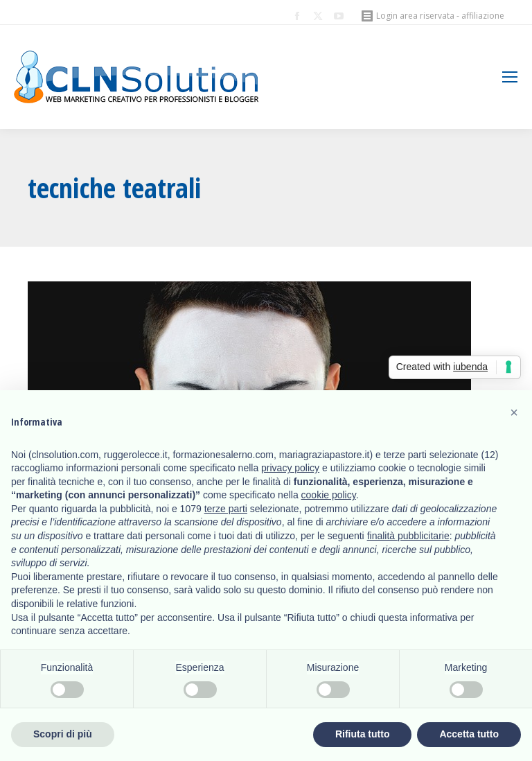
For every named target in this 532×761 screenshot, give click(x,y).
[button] (514, 412)
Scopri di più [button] (63, 734)
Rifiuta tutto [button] (363, 734)
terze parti (226, 509)
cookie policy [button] (329, 495)
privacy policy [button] (290, 468)
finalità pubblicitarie (408, 536)
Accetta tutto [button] (469, 734)
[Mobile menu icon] (510, 77)
